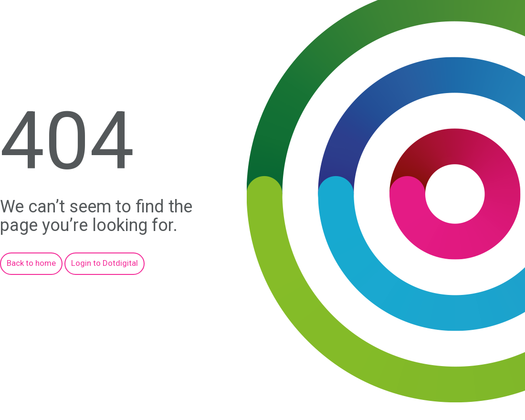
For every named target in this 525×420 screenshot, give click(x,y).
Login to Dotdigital (105, 263)
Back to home (31, 263)
